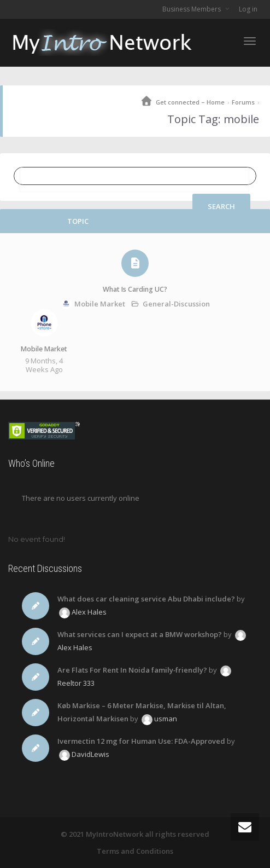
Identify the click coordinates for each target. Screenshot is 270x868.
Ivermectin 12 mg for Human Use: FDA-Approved (141, 741)
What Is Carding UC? (135, 289)
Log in (248, 9)
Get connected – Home (190, 102)
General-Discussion (176, 304)
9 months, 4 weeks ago (44, 365)
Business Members (192, 9)
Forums (243, 102)
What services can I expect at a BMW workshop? (140, 634)
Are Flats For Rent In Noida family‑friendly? (132, 670)
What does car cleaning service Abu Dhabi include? (146, 599)
